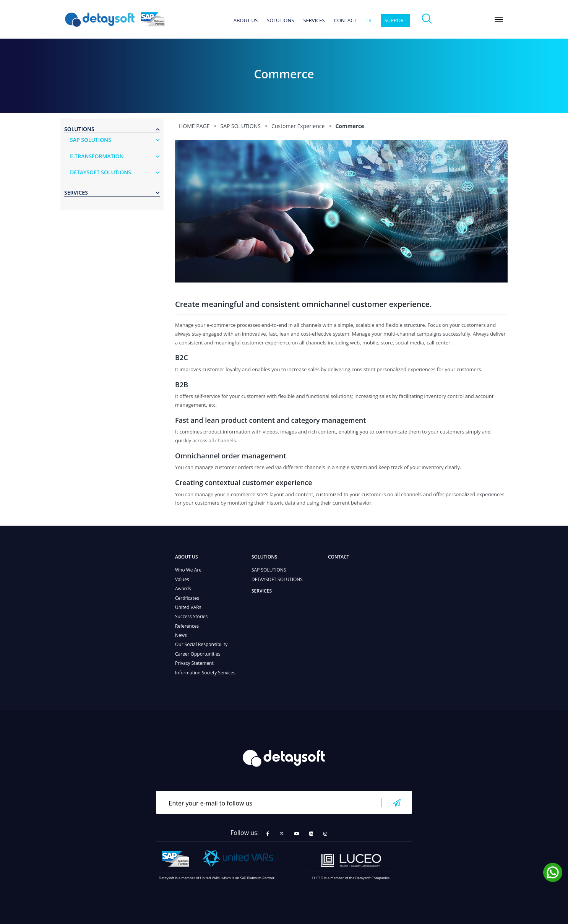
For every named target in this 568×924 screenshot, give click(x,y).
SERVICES (314, 21)
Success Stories (191, 616)
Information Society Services (205, 673)
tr (369, 21)
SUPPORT (396, 20)
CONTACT (345, 21)
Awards (183, 589)
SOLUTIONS (280, 21)
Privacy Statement (194, 663)
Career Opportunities (198, 654)
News (181, 635)
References (187, 626)
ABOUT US (246, 21)
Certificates (187, 598)
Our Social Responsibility (201, 644)
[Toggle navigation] (499, 19)
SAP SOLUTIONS (269, 570)
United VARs (188, 607)
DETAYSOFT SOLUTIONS (277, 579)
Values (182, 579)
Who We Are (188, 570)
